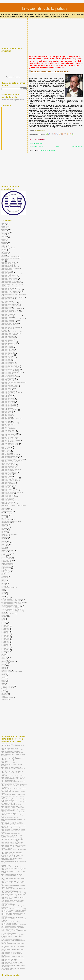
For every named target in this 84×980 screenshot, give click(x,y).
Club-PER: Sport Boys (8, 471)
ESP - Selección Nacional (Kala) (11, 922)
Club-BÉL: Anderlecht (8, 336)
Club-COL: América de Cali (9, 371)
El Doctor (4, 531)
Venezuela (4, 695)
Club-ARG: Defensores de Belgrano (12, 283)
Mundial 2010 (5, 651)
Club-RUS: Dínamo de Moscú (10, 479)
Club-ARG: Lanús (7, 307)
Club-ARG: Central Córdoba (9, 277)
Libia (3, 621)
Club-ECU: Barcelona (8, 378)
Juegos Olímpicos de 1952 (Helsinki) (12, 605)
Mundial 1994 (5, 645)
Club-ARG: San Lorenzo (8, 324)
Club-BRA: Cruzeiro (7, 348)
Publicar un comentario (35, 143)
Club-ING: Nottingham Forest (10, 437)
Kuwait (3, 612)
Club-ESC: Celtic (6, 384)
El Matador (5, 537)
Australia (4, 239)
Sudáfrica (4, 680)
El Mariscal (5, 536)
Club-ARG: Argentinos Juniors (10, 268)
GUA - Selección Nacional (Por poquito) (13, 928)
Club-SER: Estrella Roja (8, 482)
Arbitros (4, 233)
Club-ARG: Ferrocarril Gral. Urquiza (12, 291)
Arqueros (4, 238)
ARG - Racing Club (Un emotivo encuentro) (14, 845)
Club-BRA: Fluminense (8, 351)
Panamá (4, 659)
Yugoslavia (5, 699)
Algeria (3, 228)
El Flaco (4, 533)
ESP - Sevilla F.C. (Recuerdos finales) (12, 926)
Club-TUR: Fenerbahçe (8, 484)
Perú (3, 664)
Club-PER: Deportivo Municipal (10, 469)
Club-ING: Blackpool (7, 426)
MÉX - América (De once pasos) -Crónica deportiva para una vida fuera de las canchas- (13, 936)
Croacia (4, 517)
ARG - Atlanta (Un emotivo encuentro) (12, 750)
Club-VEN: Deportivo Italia (9, 504)
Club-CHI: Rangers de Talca (9, 364)
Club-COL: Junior (6, 374)
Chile (3, 259)
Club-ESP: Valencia (7, 411)
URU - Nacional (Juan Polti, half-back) (12, 956)
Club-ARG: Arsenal (7, 270)
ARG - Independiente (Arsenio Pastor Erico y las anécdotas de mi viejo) (14, 813)
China (3, 261)
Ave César (4, 242)
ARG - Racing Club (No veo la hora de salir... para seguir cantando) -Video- (12, 843)
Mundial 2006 (5, 650)
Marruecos (4, 622)
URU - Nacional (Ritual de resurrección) (13, 961)
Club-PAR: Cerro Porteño (9, 465)
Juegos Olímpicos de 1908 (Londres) (12, 599)
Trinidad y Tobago (7, 687)
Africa (3, 225)
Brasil (3, 249)
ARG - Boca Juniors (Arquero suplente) (13, 757)
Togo (3, 685)
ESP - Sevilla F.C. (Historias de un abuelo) (14, 925)
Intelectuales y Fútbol (8, 588)
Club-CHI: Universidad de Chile (10, 369)
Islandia (4, 592)
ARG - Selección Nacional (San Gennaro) (13, 881)
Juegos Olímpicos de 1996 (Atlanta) (12, 611)
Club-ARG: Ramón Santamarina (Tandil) (13, 319)
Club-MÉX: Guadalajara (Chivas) (11, 456)
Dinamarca (5, 524)
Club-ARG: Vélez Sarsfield (9, 335)
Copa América (6, 510)
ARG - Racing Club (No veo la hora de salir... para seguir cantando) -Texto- (12, 840)
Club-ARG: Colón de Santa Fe (10, 281)
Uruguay (4, 693)
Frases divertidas (6, 560)
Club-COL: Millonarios (8, 375)
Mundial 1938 (5, 628)
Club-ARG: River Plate (8, 322)
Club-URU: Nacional (7, 494)
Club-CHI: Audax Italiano (8, 358)
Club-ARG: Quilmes (7, 314)
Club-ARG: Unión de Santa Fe (10, 333)
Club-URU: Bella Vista (8, 485)
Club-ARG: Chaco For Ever (9, 280)
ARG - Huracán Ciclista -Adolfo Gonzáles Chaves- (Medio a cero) (13, 810)
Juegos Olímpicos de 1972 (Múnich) (12, 608)
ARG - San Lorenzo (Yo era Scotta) (12, 870)
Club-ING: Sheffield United (9, 439)
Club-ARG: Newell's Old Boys (10, 310)
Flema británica (6, 553)
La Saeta (4, 615)
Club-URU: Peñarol (7, 495)
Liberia (3, 619)
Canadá (4, 255)
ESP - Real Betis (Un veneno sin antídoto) (14, 910)
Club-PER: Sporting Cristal (9, 472)
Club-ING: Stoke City (7, 442)
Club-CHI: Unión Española (9, 366)
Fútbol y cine (5, 562)
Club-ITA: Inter (6, 447)
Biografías (4, 245)
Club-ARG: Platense (7, 313)
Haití (3, 579)
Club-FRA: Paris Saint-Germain (10, 418)
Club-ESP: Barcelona (8, 388)
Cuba (3, 518)
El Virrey (4, 541)
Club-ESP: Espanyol (7, 394)
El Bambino (5, 527)
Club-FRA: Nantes (7, 417)
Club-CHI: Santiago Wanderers (10, 365)
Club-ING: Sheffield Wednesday (11, 440)
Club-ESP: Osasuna (7, 397)
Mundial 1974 (5, 638)
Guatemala (5, 576)
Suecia (3, 682)
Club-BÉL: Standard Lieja (9, 338)
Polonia (4, 667)
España (4, 549)
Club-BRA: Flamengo (8, 349)
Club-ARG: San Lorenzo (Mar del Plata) (13, 326)
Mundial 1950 (5, 630)
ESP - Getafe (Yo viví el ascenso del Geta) (14, 909)
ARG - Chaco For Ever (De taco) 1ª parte (13, 776)
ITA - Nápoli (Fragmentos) (9, 933)
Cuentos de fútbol (7, 520)
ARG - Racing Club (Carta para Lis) (12, 838)
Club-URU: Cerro (6, 486)
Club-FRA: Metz (6, 414)
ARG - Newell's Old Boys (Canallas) (12, 822)
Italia (3, 593)
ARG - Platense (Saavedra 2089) (11, 834)
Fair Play (4, 552)
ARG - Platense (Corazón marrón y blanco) (14, 828)
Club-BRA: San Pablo (8, 355)
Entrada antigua (77, 146)
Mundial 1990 (5, 644)
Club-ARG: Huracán (7, 298)
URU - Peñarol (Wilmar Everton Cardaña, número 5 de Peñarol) (13, 969)
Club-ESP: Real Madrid (8, 400)
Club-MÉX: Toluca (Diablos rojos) (11, 460)
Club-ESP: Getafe (7, 395)
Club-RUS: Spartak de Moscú (10, 481)
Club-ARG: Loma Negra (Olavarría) (12, 309)
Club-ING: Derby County (8, 429)
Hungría (4, 583)
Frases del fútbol (6, 559)
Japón (3, 596)
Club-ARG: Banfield (7, 272)
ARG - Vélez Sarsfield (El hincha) (11, 891)
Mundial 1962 (5, 634)
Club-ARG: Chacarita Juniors (10, 278)
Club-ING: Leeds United (8, 430)
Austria (3, 241)
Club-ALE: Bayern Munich (9, 262)
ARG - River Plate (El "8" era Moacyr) (12, 852)
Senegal (4, 676)
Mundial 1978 (5, 640)
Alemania (4, 226)
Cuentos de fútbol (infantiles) (10, 521)
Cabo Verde (5, 252)
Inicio (58, 146)
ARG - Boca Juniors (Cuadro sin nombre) (13, 763)
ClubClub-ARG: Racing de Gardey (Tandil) (14, 505)
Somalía (4, 679)
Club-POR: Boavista (7, 476)
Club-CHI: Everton (7, 361)
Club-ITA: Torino (6, 453)
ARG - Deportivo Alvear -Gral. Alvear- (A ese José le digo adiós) (13, 779)
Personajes (5, 663)
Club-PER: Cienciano (8, 468)
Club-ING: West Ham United (10, 445)
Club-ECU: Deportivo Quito (9, 379)
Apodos (4, 231)
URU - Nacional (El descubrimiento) (12, 952)
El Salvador (5, 540)
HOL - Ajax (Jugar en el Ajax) (10, 929)
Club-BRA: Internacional (8, 353)
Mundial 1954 (5, 631)
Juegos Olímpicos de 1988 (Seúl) (11, 609)
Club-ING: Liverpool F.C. (8, 431)
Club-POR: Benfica (7, 475)
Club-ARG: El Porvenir (8, 288)
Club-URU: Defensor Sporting (10, 489)
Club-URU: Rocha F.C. (8, 499)
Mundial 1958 (5, 632)
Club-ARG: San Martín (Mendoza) (11, 327)
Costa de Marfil (6, 514)
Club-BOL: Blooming (7, 339)
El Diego (4, 530)
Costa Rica (5, 515)
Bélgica (4, 244)
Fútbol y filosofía (6, 563)
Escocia (4, 546)
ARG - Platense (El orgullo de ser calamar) (14, 829)
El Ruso (4, 538)
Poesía (3, 666)
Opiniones (4, 657)
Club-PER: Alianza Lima (8, 466)
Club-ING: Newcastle (7, 436)
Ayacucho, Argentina (13, 77)
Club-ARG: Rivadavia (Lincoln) (10, 320)
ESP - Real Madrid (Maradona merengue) (13, 913)
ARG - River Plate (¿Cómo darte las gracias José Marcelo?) (12, 859)
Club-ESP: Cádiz (6, 390)
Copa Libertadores (7, 511)
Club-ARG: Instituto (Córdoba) (10, 304)
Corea (3, 512)
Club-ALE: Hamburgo (8, 264)
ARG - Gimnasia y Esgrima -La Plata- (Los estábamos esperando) (14, 802)
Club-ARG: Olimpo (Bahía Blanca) (11, 311)
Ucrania (4, 692)
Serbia (3, 677)
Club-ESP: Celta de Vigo (8, 391)
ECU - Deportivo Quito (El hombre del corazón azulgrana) (12, 902)
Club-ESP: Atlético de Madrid (10, 387)
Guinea (4, 578)
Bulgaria (4, 251)
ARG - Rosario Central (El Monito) (11, 867)
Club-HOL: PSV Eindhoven (9, 423)
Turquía (4, 690)
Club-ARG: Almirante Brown (9, 267)
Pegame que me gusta (8, 661)
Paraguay (4, 660)
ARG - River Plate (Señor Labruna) (11, 857)
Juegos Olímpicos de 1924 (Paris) (11, 601)
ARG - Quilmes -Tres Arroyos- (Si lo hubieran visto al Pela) (12, 836)
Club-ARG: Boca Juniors (8, 275)
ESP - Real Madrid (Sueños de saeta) (12, 917)
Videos (3, 696)
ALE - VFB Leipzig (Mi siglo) (10, 744)
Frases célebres (6, 557)
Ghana (3, 573)
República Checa (6, 670)
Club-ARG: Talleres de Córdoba (11, 332)
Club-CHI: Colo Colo (7, 359)
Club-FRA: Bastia (6, 413)
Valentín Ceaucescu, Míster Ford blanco (51, 72)
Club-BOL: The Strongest (9, 342)
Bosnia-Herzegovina (7, 248)
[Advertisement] (55, 38)
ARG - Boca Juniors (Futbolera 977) (12, 767)
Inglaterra (4, 586)
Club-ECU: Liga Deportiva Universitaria (13, 382)
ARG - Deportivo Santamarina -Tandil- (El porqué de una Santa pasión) (13, 782)
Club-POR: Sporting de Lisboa (10, 478)
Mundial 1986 (5, 643)
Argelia (3, 235)
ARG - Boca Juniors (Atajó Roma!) (11, 758)
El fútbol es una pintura (8, 534)
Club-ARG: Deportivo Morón (10, 287)
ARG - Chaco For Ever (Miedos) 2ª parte (13, 777)
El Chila (4, 528)
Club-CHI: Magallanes (8, 362)
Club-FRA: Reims (6, 420)
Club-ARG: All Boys (7, 265)
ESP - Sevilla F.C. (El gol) (9, 923)
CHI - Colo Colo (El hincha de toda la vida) (14, 893)
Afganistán (4, 223)
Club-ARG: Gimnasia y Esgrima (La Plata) (14, 294)
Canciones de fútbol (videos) (10, 258)
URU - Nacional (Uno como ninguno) (12, 962)
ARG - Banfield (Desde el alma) (10, 751)
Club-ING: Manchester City (9, 433)
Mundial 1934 (5, 627)
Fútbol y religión (6, 572)
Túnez (3, 689)
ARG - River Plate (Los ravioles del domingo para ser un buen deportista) (12, 855)
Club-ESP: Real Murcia (8, 401)
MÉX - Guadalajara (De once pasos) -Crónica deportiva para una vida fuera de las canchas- (13, 941)
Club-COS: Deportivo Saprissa (10, 377)
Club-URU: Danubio (7, 488)
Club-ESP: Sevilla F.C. (8, 408)
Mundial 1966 (5, 635)
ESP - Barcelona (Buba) (8, 904)
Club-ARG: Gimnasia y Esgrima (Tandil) (13, 297)
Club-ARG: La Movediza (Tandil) (11, 306)
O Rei (3, 656)
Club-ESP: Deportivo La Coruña (11, 392)
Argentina (4, 236)
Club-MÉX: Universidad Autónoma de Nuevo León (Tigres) (12, 463)
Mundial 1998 (5, 647)
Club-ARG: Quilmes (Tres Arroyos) (11, 316)
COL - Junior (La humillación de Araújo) (13, 900)
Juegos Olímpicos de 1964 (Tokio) (11, 606)
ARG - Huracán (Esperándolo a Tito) (12, 806)
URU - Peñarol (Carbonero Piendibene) (13, 964)
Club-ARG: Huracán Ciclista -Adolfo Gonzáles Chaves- (12, 301)
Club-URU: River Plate (8, 498)
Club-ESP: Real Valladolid (9, 405)
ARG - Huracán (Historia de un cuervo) (13, 808)
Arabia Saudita (6, 232)
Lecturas (4, 617)
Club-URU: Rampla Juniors (9, 497)
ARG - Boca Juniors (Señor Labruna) (12, 771)
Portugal (4, 669)
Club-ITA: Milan (6, 450)
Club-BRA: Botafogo (7, 345)
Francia (4, 556)
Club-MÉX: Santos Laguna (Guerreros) (13, 459)
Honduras (4, 582)
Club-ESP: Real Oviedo (8, 403)
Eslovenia (4, 547)
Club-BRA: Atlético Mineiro (9, 343)
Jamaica (4, 595)
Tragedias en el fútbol (8, 686)
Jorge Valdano (6, 598)
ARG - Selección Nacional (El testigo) (12, 874)
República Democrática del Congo (11, 672)
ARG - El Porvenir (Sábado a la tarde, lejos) (14, 784)
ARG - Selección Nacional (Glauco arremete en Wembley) (11, 876)
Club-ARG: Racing (7, 317)
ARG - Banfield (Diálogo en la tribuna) (12, 753)
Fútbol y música (6, 569)
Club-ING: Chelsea (7, 427)
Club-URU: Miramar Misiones (10, 491)
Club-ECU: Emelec (7, 381)
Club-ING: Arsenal (7, 424)
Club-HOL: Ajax (6, 421)
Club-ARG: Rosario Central (9, 323)
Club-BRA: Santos (7, 356)
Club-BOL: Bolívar (7, 340)
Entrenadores (5, 543)
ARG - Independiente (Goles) (10, 818)
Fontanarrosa (5, 554)
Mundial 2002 (5, 648)
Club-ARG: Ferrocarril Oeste (10, 293)
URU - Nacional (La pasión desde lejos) (13, 958)
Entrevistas (5, 544)
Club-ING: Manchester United (10, 434)
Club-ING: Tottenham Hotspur (10, 443)
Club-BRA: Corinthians (8, 346)
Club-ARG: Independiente (9, 303)
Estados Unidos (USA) (8, 550)
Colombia (4, 508)
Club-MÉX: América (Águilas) (10, 455)
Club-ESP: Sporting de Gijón (10, 410)
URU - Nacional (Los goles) (9, 959)
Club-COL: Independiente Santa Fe (12, 372)
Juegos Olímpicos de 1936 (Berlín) (11, 604)
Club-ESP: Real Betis (8, 398)
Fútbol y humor (6, 566)
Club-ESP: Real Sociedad (9, 404)
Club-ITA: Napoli (6, 452)
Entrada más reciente (36, 146)
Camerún (4, 254)
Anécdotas (37, 131)
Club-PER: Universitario (8, 473)
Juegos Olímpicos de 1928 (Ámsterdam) (13, 602)
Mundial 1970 (5, 637)
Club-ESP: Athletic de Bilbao (10, 385)
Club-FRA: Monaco (7, 416)
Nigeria (3, 653)
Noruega (4, 654)
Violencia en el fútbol (7, 698)
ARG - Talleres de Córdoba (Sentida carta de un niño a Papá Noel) (13, 889)
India (3, 585)
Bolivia (3, 246)
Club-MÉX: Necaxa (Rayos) (9, 458)
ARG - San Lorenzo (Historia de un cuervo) (14, 868)
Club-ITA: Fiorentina (7, 446)
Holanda (4, 580)
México (3, 624)
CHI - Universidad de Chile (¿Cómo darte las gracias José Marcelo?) (13, 895)
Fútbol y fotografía (7, 565)
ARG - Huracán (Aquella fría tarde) (11, 805)
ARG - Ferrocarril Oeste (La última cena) (13, 795)
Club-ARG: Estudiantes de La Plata (12, 290)
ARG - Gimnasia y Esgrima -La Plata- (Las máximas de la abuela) (14, 800)
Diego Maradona (6, 523)
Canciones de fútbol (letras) (9, 257)
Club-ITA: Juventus (7, 449)
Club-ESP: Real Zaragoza (9, 407)
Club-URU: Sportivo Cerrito (9, 501)
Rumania (43, 131)
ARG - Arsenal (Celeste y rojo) (10, 748)
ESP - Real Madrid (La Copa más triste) (13, 912)
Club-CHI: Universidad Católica (10, 368)
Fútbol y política (6, 570)
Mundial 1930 (5, 625)
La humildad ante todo (8, 614)
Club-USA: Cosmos (7, 502)
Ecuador (4, 525)
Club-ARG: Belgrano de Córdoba (11, 274)
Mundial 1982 (5, 641)
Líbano (3, 618)
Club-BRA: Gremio (7, 352)
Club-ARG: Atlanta (7, 271)
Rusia (3, 674)
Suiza (3, 683)
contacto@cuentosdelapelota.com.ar (13, 100)
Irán (3, 591)
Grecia (3, 575)
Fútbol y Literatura (7, 567)
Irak (3, 589)
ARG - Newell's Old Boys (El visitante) (12, 823)
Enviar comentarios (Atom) (47, 150)
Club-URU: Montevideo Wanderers (11, 492)
